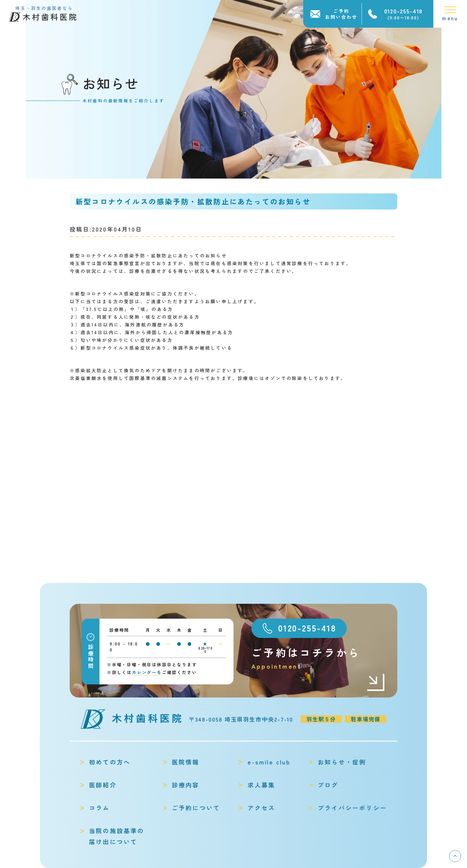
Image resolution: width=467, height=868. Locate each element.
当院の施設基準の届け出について (117, 836)
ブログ (328, 785)
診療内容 (186, 785)
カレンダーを (147, 672)
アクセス (261, 808)
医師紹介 (103, 785)
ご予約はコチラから (318, 658)
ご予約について (196, 808)
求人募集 (261, 785)
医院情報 (186, 762)
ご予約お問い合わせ (341, 14)
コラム (99, 808)
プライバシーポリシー (352, 808)
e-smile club (269, 762)
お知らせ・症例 (342, 762)
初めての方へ (110, 762)
